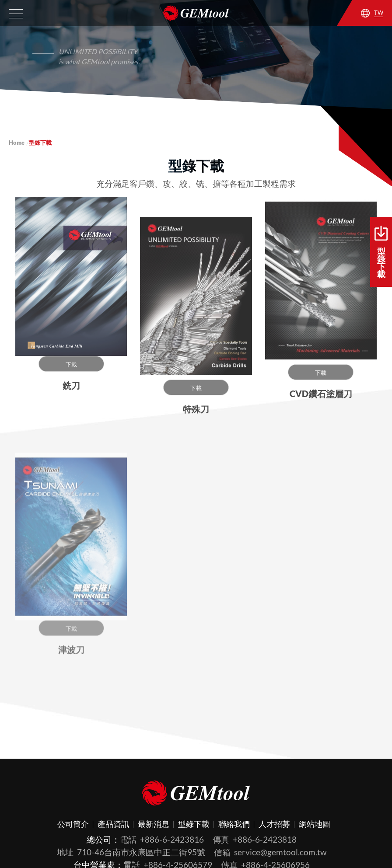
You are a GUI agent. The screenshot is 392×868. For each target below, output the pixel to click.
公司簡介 (73, 824)
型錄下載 (381, 252)
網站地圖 (315, 824)
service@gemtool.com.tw (280, 852)
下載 (71, 367)
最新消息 (154, 824)
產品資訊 (113, 824)
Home (17, 143)
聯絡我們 (234, 824)
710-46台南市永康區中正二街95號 (141, 852)
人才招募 (274, 824)
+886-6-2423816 (172, 839)
